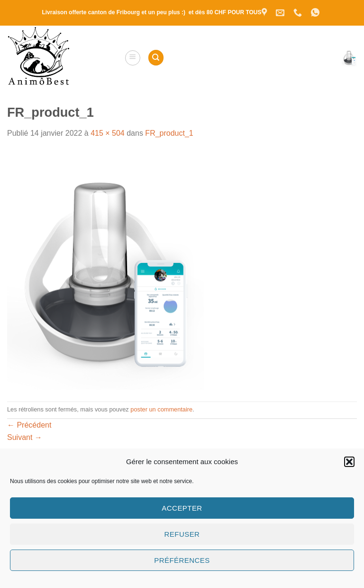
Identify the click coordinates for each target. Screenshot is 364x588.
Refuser (182, 534)
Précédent (29, 425)
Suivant (25, 437)
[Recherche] (156, 58)
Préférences (182, 560)
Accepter (182, 508)
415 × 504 (108, 133)
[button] (349, 462)
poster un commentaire (161, 409)
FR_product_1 (169, 133)
